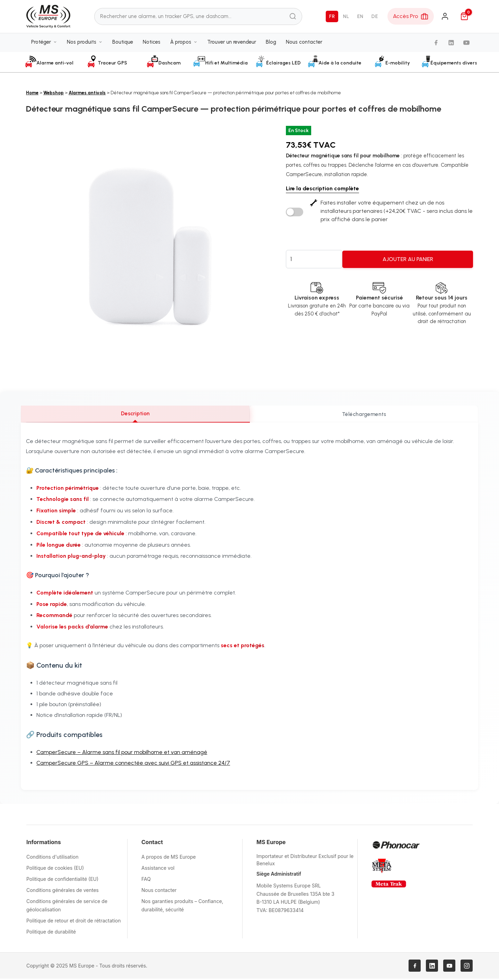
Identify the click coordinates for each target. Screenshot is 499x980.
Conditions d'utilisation (52, 858)
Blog (271, 44)
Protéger (44, 44)
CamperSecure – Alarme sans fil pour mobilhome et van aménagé (122, 753)
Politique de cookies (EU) (55, 869)
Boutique (123, 44)
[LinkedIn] (451, 45)
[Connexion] (445, 18)
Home (32, 93)
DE (375, 18)
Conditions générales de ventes (63, 891)
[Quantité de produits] (314, 259)
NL (346, 18)
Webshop (54, 93)
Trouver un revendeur (232, 44)
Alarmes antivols (87, 93)
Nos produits (85, 44)
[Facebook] (436, 45)
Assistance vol (158, 869)
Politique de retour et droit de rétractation (73, 922)
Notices (152, 44)
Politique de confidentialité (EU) (62, 880)
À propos (184, 44)
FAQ (146, 880)
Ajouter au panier (408, 259)
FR (332, 18)
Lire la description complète (322, 188)
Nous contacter (304, 44)
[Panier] (464, 18)
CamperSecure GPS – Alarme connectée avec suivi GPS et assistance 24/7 (133, 764)
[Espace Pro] (411, 18)
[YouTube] (466, 45)
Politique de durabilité (51, 933)
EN (360, 18)
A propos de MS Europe (169, 858)
